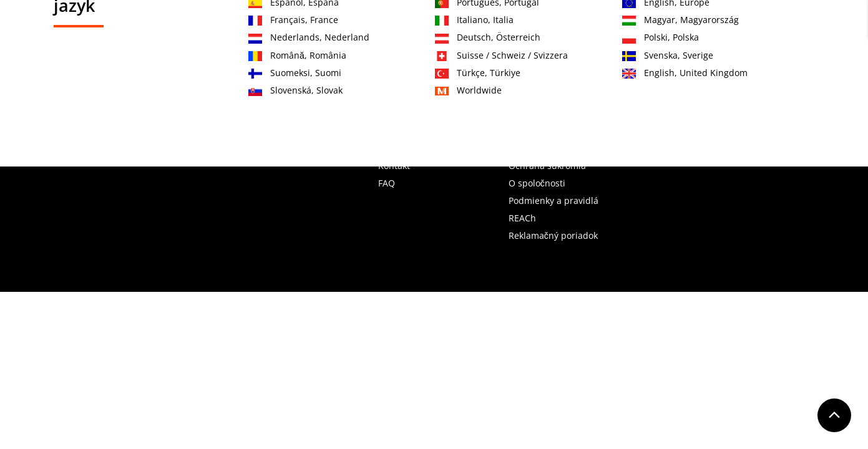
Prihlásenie (792, 25)
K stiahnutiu (703, 73)
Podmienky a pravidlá (553, 200)
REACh (522, 218)
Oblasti (344, 73)
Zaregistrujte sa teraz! (709, 25)
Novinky (632, 73)
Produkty (283, 73)
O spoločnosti (537, 183)
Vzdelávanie (511, 73)
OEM (449, 73)
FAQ (387, 183)
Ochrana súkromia (547, 166)
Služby (399, 73)
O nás (576, 73)
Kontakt (633, 25)
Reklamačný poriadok (553, 235)
